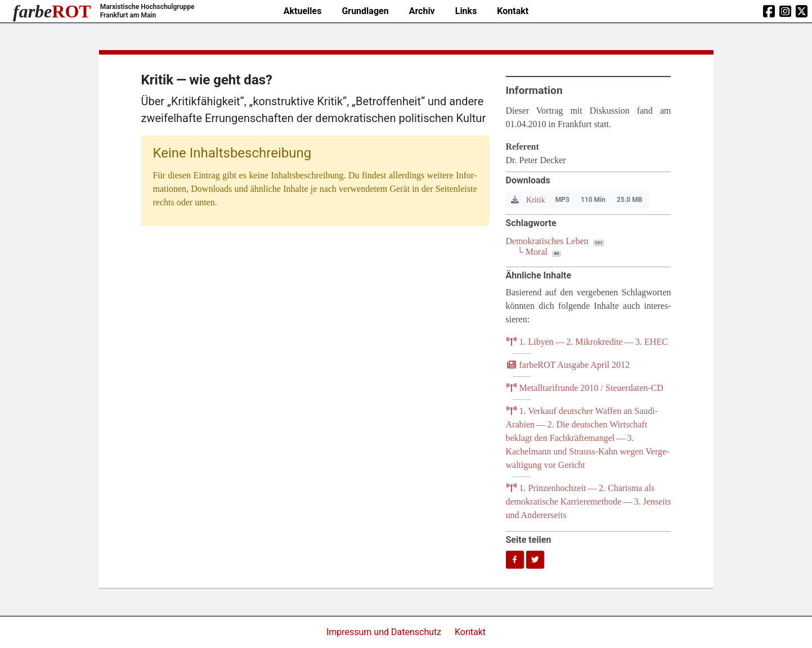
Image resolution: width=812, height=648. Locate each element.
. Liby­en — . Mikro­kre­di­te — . (587, 342)
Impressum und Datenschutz (385, 632)
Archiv (422, 11)
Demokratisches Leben (547, 241)
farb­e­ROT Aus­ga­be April (568, 365)
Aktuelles (303, 11)
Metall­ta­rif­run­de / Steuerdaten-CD (585, 388)
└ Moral (532, 252)
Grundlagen (365, 11)
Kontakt (513, 11)
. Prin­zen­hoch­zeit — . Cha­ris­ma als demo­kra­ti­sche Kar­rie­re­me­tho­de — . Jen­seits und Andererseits (589, 501)
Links (466, 11)
